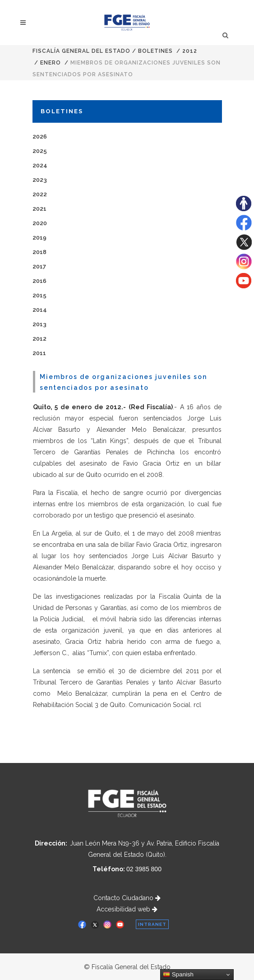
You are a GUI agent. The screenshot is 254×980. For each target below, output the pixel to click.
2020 (40, 223)
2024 (40, 165)
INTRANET (152, 924)
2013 (39, 324)
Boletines (155, 51)
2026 (40, 136)
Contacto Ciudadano (127, 898)
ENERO (51, 63)
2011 (39, 353)
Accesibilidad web (127, 909)
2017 (39, 266)
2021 (39, 209)
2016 (39, 281)
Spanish (178, 975)
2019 (39, 238)
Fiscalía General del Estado (81, 51)
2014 (40, 310)
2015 (39, 295)
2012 (190, 51)
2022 (40, 194)
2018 (39, 252)
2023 (40, 180)
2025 (40, 151)
